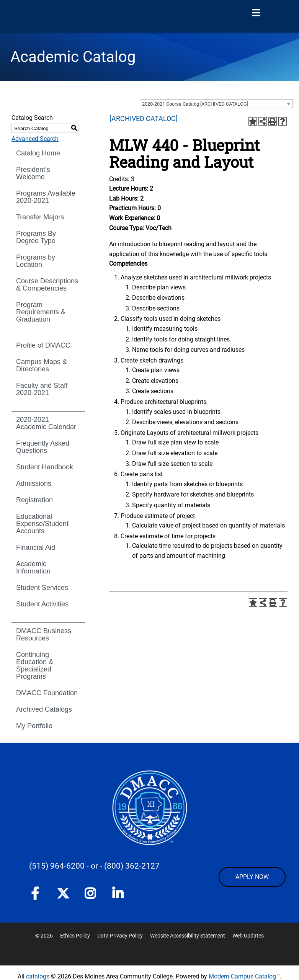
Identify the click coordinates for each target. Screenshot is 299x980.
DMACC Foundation (47, 693)
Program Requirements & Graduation (41, 312)
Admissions (34, 483)
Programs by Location (36, 261)
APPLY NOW (252, 877)
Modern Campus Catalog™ (244, 976)
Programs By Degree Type (36, 237)
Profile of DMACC (43, 345)
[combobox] (216, 104)
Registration (34, 500)
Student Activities (42, 604)
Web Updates (248, 936)
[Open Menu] (256, 13)
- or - (94, 866)
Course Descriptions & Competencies (47, 285)
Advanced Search (35, 139)
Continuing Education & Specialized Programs (35, 666)
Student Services (42, 588)
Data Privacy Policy (120, 936)
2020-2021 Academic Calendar (46, 423)
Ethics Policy (75, 936)
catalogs (38, 976)
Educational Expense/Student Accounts (42, 524)
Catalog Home (38, 153)
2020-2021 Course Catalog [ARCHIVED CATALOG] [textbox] (195, 104)
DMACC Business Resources (44, 635)
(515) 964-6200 (57, 866)
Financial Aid (36, 547)
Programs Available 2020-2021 (46, 197)
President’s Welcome (33, 173)
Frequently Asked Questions (43, 447)
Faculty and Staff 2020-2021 (42, 389)
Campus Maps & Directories (42, 365)
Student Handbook (45, 467)
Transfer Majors (40, 217)
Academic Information (33, 568)
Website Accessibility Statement (188, 936)
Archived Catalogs (44, 709)
